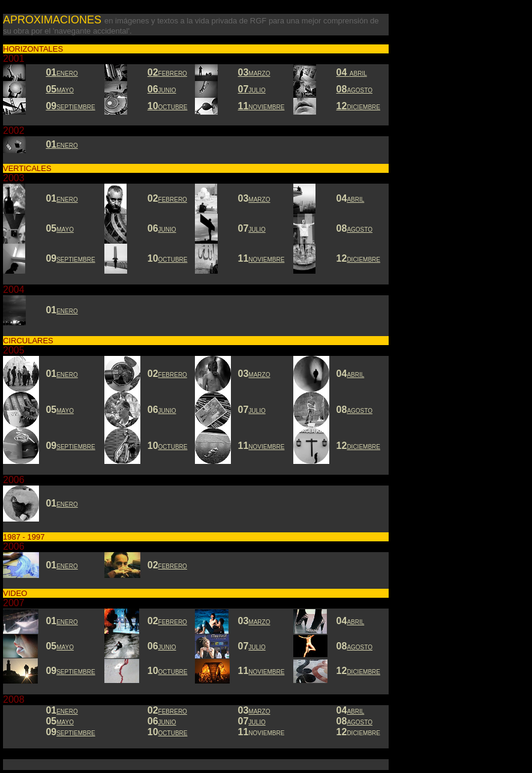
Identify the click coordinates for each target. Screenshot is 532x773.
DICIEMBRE (363, 672)
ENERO (67, 504)
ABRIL (355, 200)
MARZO (259, 711)
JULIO (257, 230)
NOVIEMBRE (266, 260)
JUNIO (167, 230)
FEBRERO (173, 711)
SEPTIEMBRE (76, 447)
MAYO (65, 230)
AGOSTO (360, 230)
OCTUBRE (173, 260)
